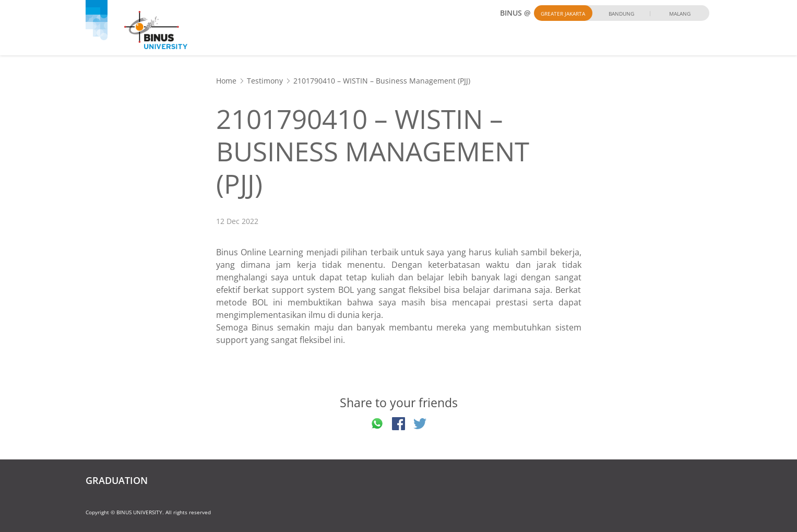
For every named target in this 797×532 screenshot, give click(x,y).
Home (226, 81)
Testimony (265, 81)
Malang (680, 14)
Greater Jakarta (563, 14)
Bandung (621, 14)
